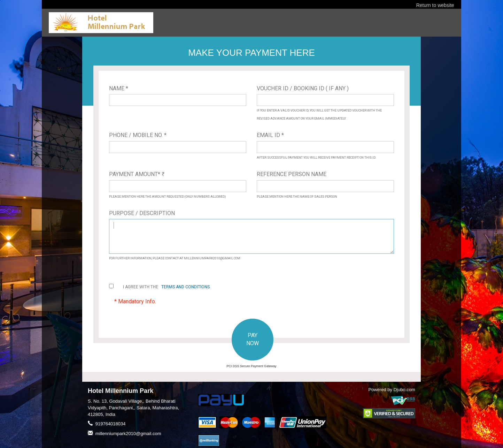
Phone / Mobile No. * (138, 135)
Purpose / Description (142, 213)
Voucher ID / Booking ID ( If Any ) (303, 88)
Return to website (435, 5)
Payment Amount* (137, 174)
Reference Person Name (292, 174)
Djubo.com (404, 390)
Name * (119, 88)
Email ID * (270, 135)
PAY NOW (253, 339)
